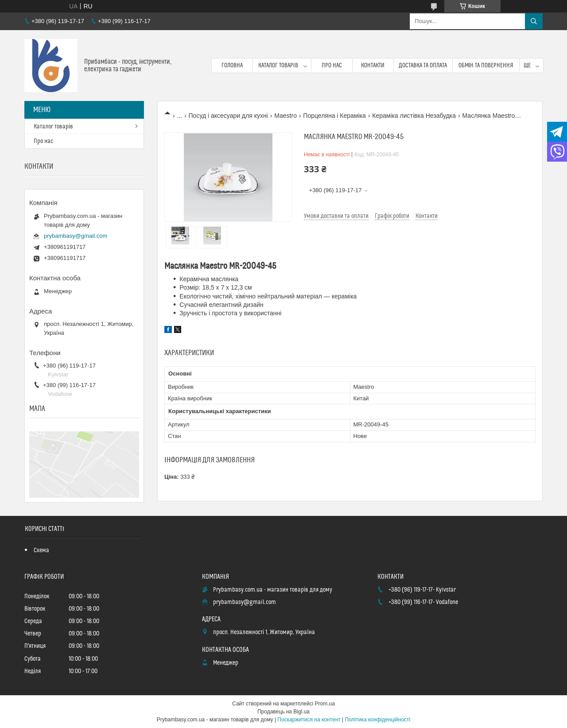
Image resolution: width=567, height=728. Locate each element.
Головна (232, 66)
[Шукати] (534, 21)
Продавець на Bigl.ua (283, 712)
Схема (41, 550)
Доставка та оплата (423, 66)
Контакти (373, 66)
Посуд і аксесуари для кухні (228, 116)
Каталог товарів (278, 66)
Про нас (332, 66)
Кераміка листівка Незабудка (414, 116)
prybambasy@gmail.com (76, 236)
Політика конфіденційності (378, 720)
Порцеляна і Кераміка (334, 116)
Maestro (285, 116)
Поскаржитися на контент (309, 720)
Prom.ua (325, 704)
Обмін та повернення (486, 66)
